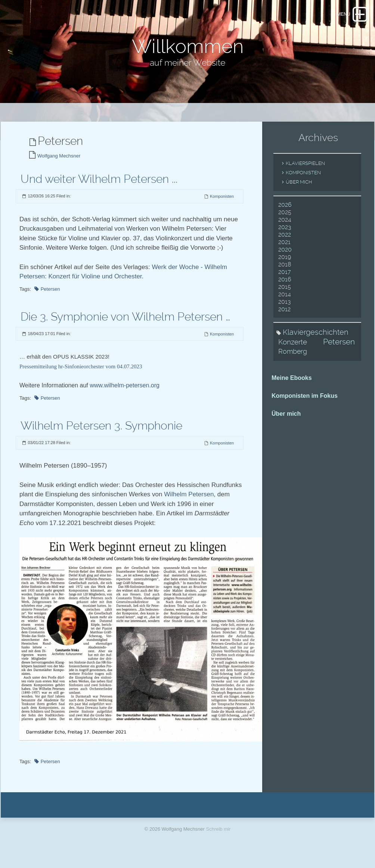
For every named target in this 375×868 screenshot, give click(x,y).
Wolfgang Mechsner (59, 165)
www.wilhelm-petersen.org (125, 394)
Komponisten (222, 205)
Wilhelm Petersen (189, 503)
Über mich (299, 191)
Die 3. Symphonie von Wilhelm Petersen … (125, 325)
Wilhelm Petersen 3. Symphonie (101, 434)
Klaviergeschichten (316, 341)
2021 (284, 251)
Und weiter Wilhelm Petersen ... (99, 188)
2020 (285, 258)
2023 (285, 236)
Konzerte (293, 351)
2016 (285, 288)
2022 (285, 243)
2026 (285, 214)
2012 (284, 318)
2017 (285, 281)
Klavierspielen (305, 172)
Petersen (50, 298)
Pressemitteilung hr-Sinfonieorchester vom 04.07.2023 (81, 375)
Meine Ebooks (292, 387)
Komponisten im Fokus (305, 405)
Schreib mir (218, 838)
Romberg (293, 360)
